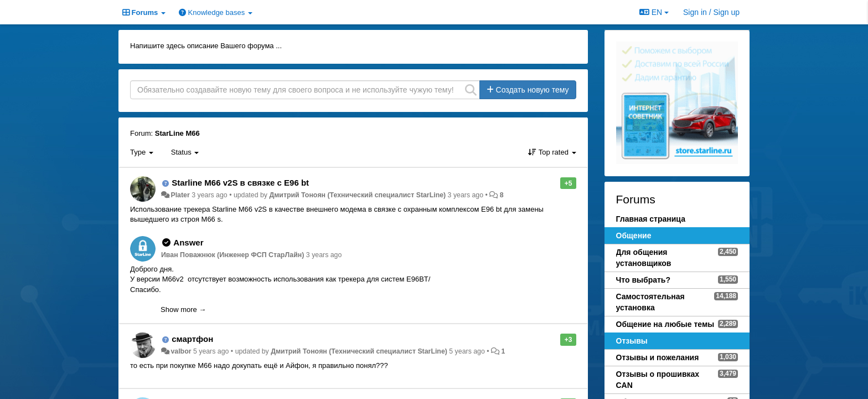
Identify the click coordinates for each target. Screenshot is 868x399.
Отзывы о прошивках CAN (658, 380)
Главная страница (651, 219)
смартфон (192, 339)
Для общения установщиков (644, 258)
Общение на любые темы (665, 324)
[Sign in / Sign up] (711, 12)
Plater (180, 195)
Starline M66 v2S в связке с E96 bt (240, 183)
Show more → (183, 310)
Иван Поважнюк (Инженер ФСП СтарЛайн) (232, 255)
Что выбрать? (644, 280)
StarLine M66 (177, 133)
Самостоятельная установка (650, 302)
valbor (181, 351)
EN (654, 12)
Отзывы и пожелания (658, 357)
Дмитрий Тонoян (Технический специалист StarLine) (357, 195)
